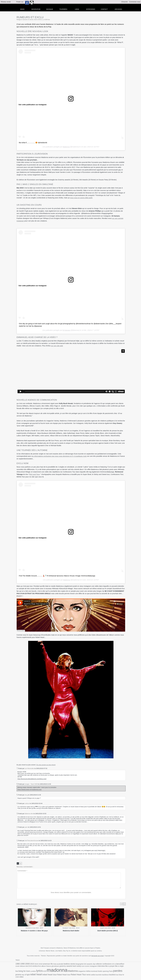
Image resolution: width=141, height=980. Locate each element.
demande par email (98, 956)
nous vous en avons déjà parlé (81, 197)
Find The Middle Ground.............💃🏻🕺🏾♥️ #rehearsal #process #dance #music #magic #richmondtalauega (54, 575)
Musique (50, 9)
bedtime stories (63, 964)
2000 (26, 963)
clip (84, 964)
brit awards (79, 964)
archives (118, 9)
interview (76, 966)
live (97, 966)
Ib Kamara (66, 330)
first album (24, 966)
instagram (69, 966)
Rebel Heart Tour (29, 973)
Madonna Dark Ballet (71, 930)
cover (113, 964)
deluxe (117, 964)
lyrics (116, 966)
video (75, 973)
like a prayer (83, 966)
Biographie (36, 9)
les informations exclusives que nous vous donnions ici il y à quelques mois (59, 456)
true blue (65, 973)
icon (60, 966)
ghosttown (35, 966)
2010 (30, 964)
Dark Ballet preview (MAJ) (108, 930)
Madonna (66, 147)
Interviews (91, 9)
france (30, 966)
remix (38, 973)
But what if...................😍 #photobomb (32, 143)
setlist (42, 973)
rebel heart (100, 971)
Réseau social (6, 2)
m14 (121, 966)
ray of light (91, 971)
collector (88, 964)
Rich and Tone (35, 474)
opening (67, 971)
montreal (57, 971)
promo (84, 971)
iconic (63, 966)
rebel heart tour (112, 971)
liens (77, 9)
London (111, 966)
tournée (47, 973)
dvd (121, 964)
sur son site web (57, 345)
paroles (77, 970)
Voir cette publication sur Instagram (32, 105)
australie (55, 964)
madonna (25, 970)
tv (69, 973)
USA (71, 973)
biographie (72, 964)
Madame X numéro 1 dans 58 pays (34, 930)
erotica (18, 966)
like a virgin (91, 966)
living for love (103, 966)
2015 (34, 964)
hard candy (54, 966)
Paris (71, 971)
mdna (51, 971)
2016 (38, 964)
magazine (46, 971)
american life (44, 964)
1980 (17, 964)
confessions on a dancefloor (101, 964)
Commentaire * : (23, 870)
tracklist (59, 973)
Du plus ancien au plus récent (46, 764)
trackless (53, 973)
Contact (104, 9)
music (62, 971)
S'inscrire (125, 2)
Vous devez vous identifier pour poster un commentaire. (71, 892)
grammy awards (45, 966)
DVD (124, 964)
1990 (22, 964)
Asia (50, 964)
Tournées (63, 9)
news (22, 9)
